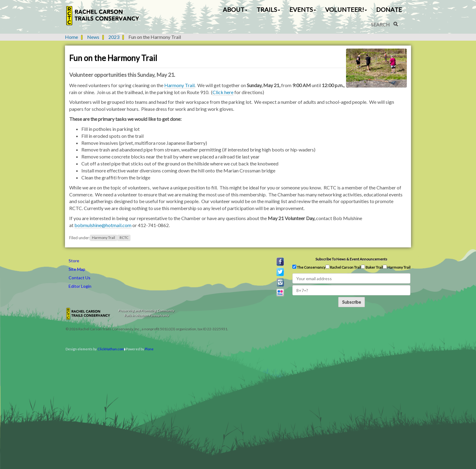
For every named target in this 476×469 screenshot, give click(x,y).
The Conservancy (309, 267)
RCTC (124, 238)
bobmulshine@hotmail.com (103, 225)
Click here (223, 92)
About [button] (235, 9)
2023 (114, 37)
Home (71, 37)
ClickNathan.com (111, 349)
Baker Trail (372, 267)
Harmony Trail (179, 85)
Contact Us (80, 278)
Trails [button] (268, 9)
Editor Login (80, 286)
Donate (389, 9)
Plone (149, 349)
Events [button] (303, 9)
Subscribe (352, 302)
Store (74, 261)
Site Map (77, 269)
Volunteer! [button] (346, 9)
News (93, 37)
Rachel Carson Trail (343, 267)
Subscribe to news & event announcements (351, 259)
